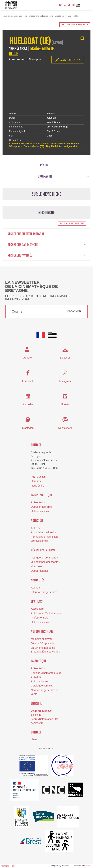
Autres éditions (39, 681)
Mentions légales (9, 866)
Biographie (45, 176)
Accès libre (37, 609)
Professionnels (39, 618)
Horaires (36, 481)
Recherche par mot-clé (46, 245)
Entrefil (36, 703)
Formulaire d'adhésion (44, 532)
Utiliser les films (40, 511)
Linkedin (28, 404)
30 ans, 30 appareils (43, 643)
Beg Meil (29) (53, 146)
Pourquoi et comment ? (44, 558)
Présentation (38, 502)
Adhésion (37, 521)
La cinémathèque (42, 495)
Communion (16, 143)
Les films (37, 601)
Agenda (35, 588)
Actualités (38, 580)
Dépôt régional (39, 571)
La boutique (39, 661)
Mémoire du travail (42, 639)
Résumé (45, 165)
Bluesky (65, 404)
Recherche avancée (46, 255)
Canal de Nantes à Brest (53, 143)
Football (73, 143)
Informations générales (44, 592)
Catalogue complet (42, 686)
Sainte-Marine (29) (34, 146)
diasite (87, 866)
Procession (31, 143)
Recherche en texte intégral (46, 234)
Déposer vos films (43, 550)
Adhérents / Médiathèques (46, 613)
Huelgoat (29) (70, 146)
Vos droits (37, 566)
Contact (36, 445)
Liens (34, 739)
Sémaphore (15, 146)
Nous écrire (38, 486)
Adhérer (35, 528)
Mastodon (28, 428)
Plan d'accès (38, 477)
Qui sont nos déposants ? (46, 562)
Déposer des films (41, 507)
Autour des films (42, 632)
